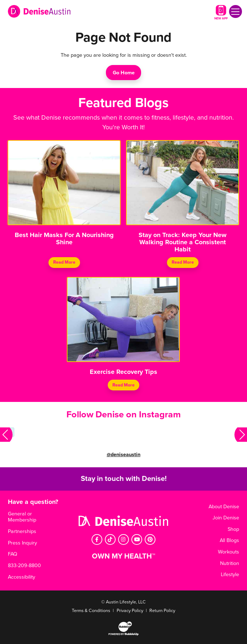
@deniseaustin (124, 455)
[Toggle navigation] (236, 11)
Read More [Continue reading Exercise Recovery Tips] (124, 385)
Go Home (124, 73)
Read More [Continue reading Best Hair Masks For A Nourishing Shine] (64, 262)
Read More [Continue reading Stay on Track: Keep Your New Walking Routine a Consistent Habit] (183, 262)
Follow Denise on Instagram (124, 414)
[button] (6, 435)
